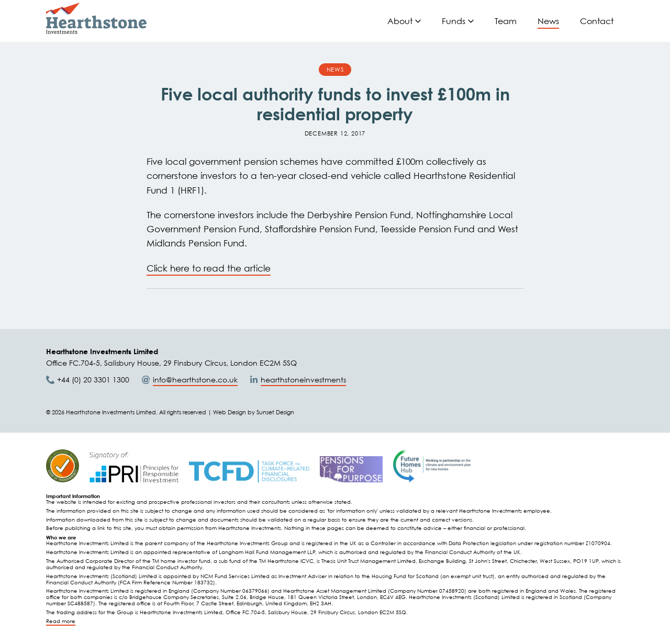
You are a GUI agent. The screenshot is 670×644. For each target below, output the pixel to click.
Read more (61, 621)
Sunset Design (275, 412)
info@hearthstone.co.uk (195, 380)
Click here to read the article (209, 268)
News (548, 21)
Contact (597, 21)
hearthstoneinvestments (303, 380)
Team (506, 21)
